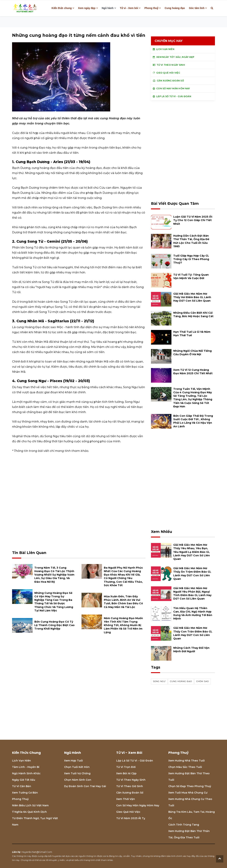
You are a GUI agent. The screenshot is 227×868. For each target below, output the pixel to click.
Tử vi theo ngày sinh (131, 780)
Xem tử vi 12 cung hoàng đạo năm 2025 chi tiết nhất (193, 372)
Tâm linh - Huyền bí (26, 767)
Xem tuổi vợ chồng (77, 773)
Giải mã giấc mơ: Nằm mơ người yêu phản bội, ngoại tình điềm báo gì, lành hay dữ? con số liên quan (192, 593)
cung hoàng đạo (181, 681)
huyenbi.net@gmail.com (37, 852)
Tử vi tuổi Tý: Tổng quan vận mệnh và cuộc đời (191, 276)
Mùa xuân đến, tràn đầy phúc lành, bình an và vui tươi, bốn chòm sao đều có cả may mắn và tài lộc (123, 602)
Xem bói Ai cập (126, 773)
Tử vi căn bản (22, 786)
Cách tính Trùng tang (184, 825)
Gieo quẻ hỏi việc (128, 812)
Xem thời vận (126, 799)
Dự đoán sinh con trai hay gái (85, 786)
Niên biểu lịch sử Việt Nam (30, 805)
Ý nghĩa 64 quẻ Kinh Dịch (29, 812)
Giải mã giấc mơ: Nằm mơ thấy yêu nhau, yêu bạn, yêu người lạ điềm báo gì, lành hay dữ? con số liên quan (192, 552)
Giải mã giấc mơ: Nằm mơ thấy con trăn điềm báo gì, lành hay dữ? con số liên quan (193, 633)
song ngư (159, 681)
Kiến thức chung (62, 8)
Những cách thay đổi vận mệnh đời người (191, 650)
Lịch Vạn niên (21, 761)
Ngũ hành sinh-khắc (26, 773)
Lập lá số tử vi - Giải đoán (135, 761)
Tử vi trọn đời (126, 767)
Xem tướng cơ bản (25, 793)
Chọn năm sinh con (78, 780)
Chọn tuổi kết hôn (77, 767)
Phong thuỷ (151, 8)
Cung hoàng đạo (175, 8)
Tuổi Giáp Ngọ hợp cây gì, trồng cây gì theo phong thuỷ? (191, 259)
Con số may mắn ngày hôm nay (138, 805)
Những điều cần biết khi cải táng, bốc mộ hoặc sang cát (193, 314)
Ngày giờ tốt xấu (24, 780)
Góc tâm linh (197, 8)
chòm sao (203, 681)
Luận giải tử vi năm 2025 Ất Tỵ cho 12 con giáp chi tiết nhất (193, 220)
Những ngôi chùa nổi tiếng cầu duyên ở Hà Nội (192, 353)
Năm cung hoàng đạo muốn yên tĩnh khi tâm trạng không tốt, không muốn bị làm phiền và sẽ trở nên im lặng (123, 625)
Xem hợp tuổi (73, 761)
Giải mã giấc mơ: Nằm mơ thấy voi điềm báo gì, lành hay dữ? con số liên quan (192, 297)
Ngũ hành (108, 8)
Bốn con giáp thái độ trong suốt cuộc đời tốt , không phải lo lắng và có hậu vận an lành (193, 421)
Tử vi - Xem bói (129, 8)
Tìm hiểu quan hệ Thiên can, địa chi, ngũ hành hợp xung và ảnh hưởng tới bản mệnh (193, 613)
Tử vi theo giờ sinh (130, 786)
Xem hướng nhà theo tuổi (187, 761)
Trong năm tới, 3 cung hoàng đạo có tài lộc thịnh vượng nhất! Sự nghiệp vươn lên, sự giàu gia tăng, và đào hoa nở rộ (54, 575)
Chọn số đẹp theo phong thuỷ (190, 786)
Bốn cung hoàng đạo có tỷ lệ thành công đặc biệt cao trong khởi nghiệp (54, 625)
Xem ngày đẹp (87, 8)
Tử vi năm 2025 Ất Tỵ (131, 818)
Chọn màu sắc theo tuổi (185, 767)
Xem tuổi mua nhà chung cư (188, 793)
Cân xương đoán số (130, 793)
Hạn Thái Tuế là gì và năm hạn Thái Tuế (192, 334)
